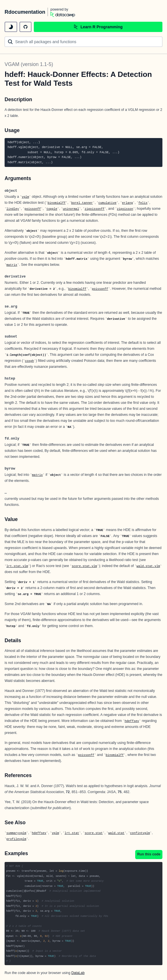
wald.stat (116, 833)
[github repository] (25, 27)
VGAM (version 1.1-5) (29, 64)
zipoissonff (94, 209)
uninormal (71, 209)
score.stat (94, 833)
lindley (13, 209)
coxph (30, 361)
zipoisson (125, 209)
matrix (12, 265)
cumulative (108, 203)
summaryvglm (16, 833)
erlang (127, 203)
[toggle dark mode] (11, 27)
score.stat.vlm (84, 566)
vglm (25, 197)
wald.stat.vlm (148, 566)
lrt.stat (72, 833)
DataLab (78, 973)
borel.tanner (82, 203)
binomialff (57, 203)
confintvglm (140, 833)
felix (143, 203)
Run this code (149, 854)
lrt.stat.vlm (17, 566)
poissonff (33, 209)
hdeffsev (132, 721)
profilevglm (16, 839)
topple (52, 209)
